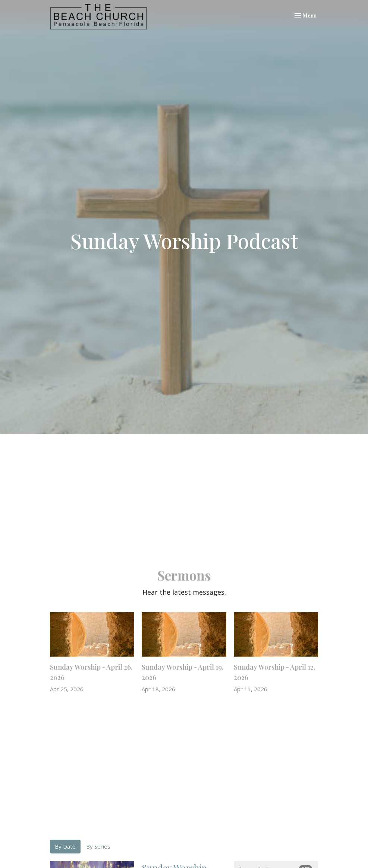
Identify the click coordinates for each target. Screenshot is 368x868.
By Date (65, 846)
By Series (98, 846)
